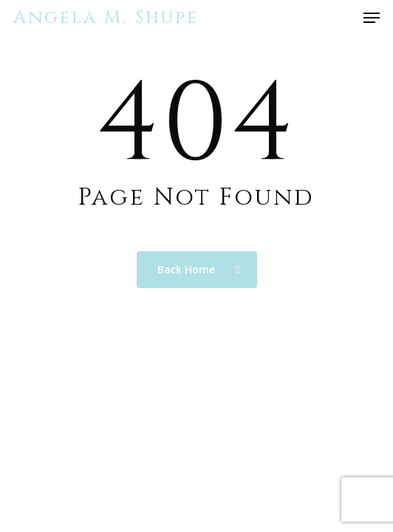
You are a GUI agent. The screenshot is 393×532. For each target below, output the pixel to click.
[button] (372, 18)
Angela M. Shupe (106, 18)
